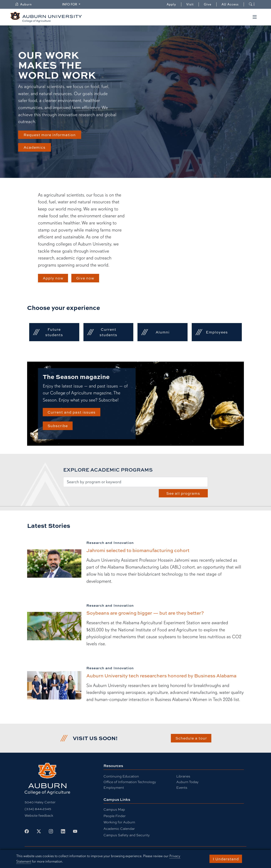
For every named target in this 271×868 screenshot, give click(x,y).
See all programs (183, 493)
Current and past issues (72, 412)
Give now (85, 278)
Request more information (50, 135)
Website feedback (39, 815)
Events (182, 787)
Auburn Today (187, 782)
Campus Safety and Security (127, 835)
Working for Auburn (119, 822)
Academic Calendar (119, 828)
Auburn (26, 4)
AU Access (230, 4)
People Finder (115, 816)
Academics (35, 147)
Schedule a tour (191, 738)
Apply (171, 4)
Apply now (53, 278)
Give (210, 4)
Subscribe (58, 426)
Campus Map (114, 809)
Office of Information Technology (130, 782)
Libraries (183, 776)
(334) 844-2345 (38, 809)
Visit (190, 4)
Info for (72, 4)
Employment (114, 787)
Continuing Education (121, 776)
